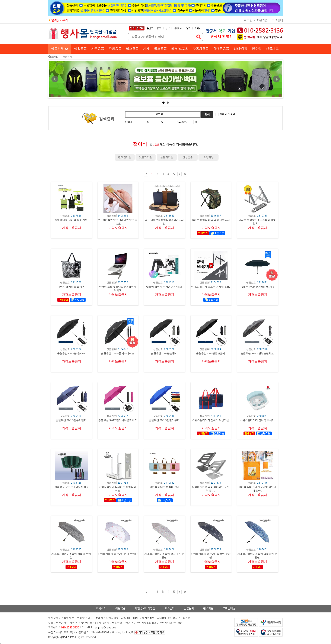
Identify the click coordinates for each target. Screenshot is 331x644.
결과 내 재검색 (227, 114)
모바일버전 (229, 608)
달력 (188, 28)
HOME (55, 57)
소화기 (198, 28)
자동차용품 (201, 49)
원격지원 (208, 608)
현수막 (257, 49)
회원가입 (262, 20)
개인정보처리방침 (145, 608)
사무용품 (98, 49)
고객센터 (277, 20)
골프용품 (160, 49)
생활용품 (80, 49)
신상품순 (188, 157)
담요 (168, 28)
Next (276, 79)
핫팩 (159, 28)
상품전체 (57, 49)
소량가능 (209, 157)
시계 (146, 49)
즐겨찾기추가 (60, 20)
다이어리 (178, 28)
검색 (207, 115)
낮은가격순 (146, 157)
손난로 (150, 28)
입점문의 (189, 608)
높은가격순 (167, 157)
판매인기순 (125, 157)
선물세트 (272, 49)
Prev (55, 79)
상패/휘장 (241, 49)
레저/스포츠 (180, 49)
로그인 (248, 20)
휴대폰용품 (221, 49)
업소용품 (132, 49)
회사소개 (101, 608)
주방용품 (115, 49)
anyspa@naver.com (107, 627)
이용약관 (120, 608)
